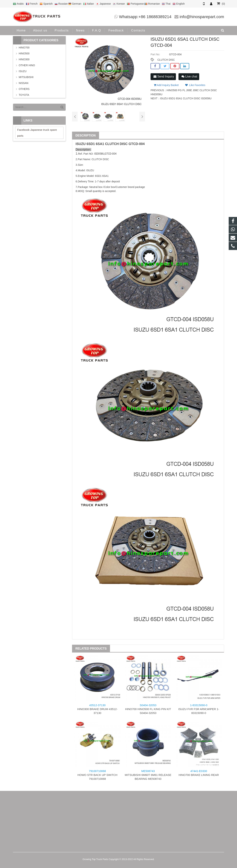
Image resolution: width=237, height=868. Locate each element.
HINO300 (24, 59)
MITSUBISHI (26, 77)
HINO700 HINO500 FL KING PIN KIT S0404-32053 (148, 709)
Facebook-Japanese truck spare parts (37, 133)
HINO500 (24, 53)
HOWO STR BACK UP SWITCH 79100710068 (97, 775)
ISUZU (81, 144)
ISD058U (99, 154)
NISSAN (24, 83)
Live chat (189, 76)
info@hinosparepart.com (202, 17)
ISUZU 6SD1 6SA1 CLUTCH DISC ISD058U (186, 98)
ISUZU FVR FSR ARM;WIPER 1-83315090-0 (199, 709)
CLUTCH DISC (166, 60)
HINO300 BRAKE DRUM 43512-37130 (97, 709)
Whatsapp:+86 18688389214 (145, 17)
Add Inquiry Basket (166, 85)
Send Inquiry (164, 76)
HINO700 (24, 48)
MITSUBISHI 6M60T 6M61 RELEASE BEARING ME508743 (148, 775)
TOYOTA (24, 95)
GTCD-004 (137, 144)
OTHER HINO (27, 65)
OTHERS (24, 89)
